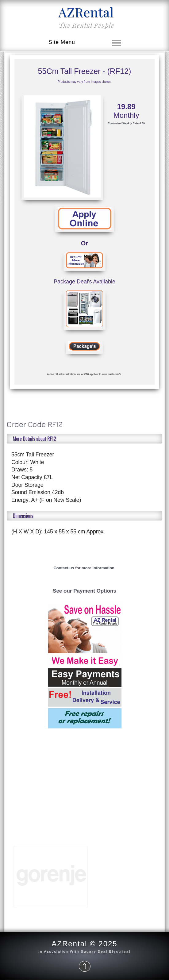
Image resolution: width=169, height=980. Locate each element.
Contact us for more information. (84, 568)
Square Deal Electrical (106, 951)
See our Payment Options (84, 591)
